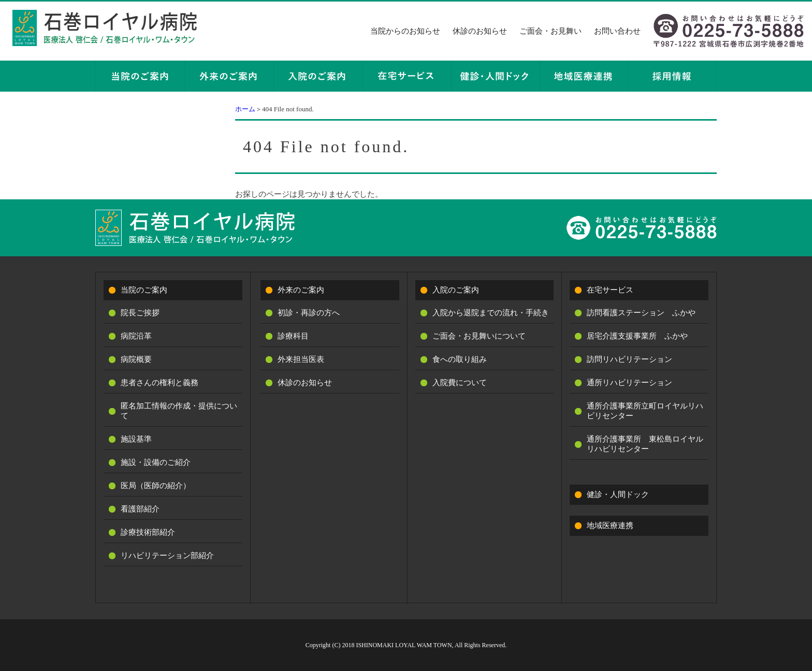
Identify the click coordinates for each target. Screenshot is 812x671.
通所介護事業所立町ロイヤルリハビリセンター (645, 411)
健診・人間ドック (618, 494)
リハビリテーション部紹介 (167, 556)
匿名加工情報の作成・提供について (179, 411)
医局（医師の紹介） (156, 486)
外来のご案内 (301, 290)
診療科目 (293, 336)
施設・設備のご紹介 (156, 462)
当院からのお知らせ (405, 31)
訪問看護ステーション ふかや (641, 313)
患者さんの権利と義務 (160, 383)
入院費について (460, 383)
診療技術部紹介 (148, 532)
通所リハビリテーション (629, 383)
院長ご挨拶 (140, 313)
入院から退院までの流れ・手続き (491, 313)
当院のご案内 (144, 290)
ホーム (245, 109)
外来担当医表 (301, 359)
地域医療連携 (610, 526)
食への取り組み (460, 359)
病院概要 (136, 359)
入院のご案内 (456, 290)
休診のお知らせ (480, 31)
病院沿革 (136, 336)
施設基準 (136, 439)
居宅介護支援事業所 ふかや (637, 336)
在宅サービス (610, 290)
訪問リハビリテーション (629, 359)
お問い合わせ (617, 31)
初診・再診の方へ (309, 313)
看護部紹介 (140, 509)
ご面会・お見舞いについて (479, 336)
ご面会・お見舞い (550, 31)
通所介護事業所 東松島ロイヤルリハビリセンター (645, 444)
